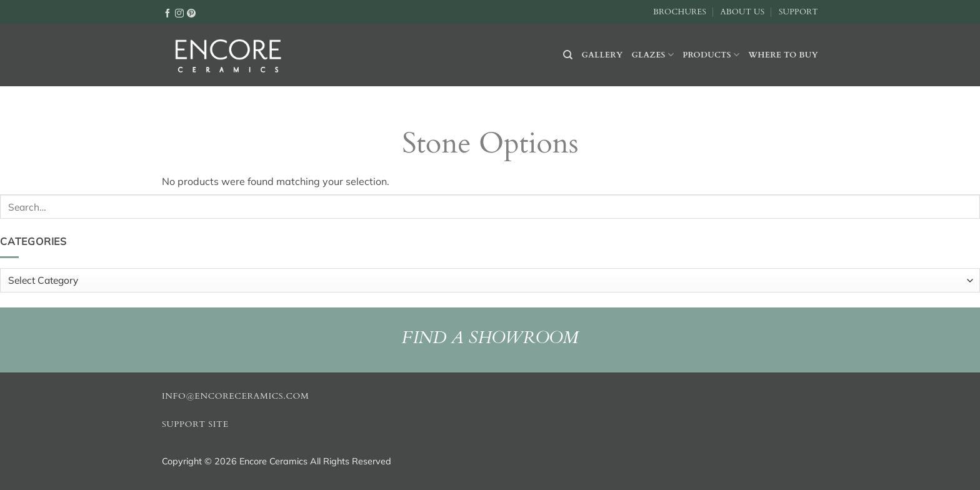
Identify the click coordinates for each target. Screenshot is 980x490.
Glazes (652, 55)
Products (711, 55)
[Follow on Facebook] (167, 12)
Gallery (602, 55)
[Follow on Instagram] (179, 12)
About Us (742, 12)
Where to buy (783, 55)
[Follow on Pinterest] (191, 12)
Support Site (195, 424)
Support (798, 12)
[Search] (568, 55)
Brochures (680, 12)
